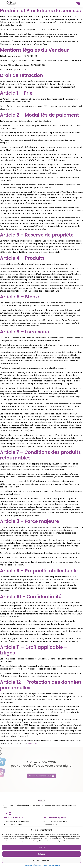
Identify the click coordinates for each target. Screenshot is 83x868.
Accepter (41, 848)
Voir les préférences (42, 860)
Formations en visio (51, 825)
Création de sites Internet (14, 825)
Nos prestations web (13, 818)
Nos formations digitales (54, 818)
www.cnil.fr (33, 744)
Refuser (42, 854)
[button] (80, 830)
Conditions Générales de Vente (36, 865)
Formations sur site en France (55, 821)
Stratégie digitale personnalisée (16, 821)
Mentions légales (54, 865)
